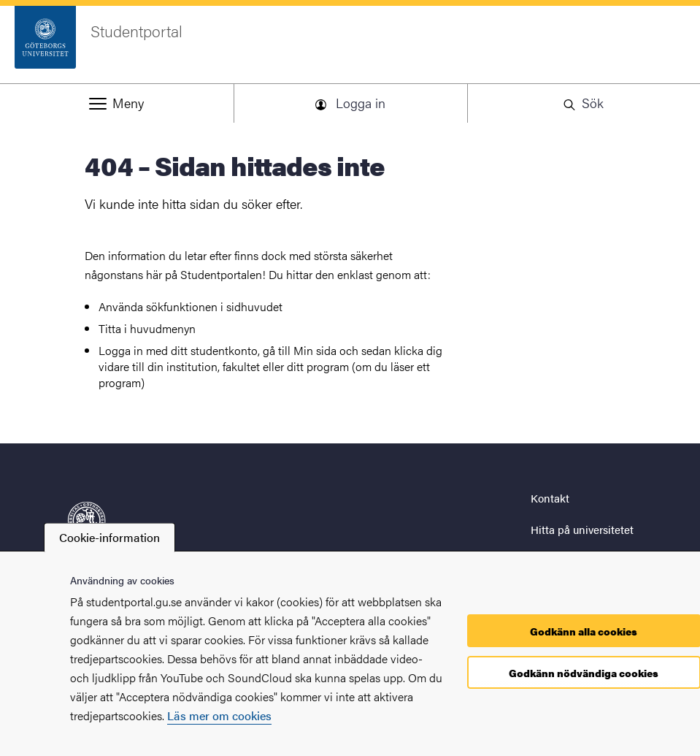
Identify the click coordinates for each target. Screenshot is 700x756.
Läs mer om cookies (219, 715)
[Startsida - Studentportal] (350, 45)
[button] (116, 103)
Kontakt (550, 498)
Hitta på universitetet (582, 529)
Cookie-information (109, 537)
